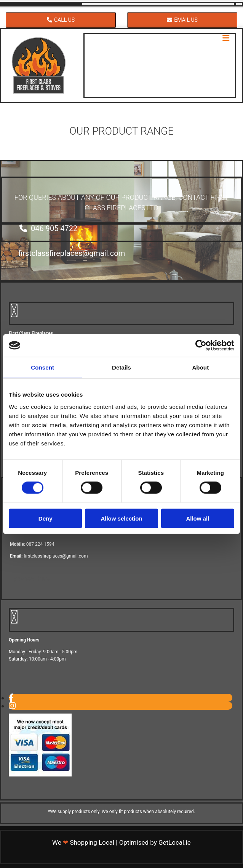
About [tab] (200, 367)
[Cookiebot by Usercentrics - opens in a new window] (201, 346)
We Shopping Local (83, 842)
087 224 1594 (40, 544)
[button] (61, 20)
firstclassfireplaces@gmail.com (56, 556)
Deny (46, 518)
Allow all (197, 518)
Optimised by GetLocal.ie (155, 842)
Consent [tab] (42, 367)
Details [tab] (121, 367)
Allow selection (121, 518)
